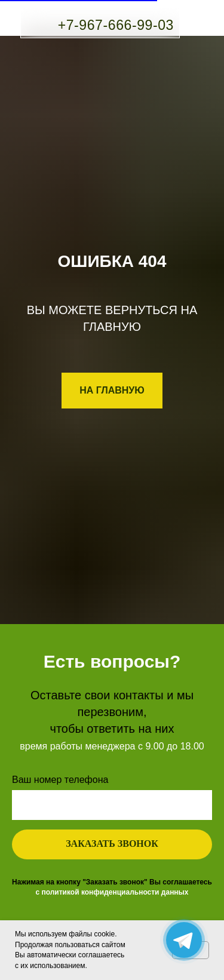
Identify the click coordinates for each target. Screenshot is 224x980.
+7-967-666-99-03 (116, 25)
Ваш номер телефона (60, 780)
